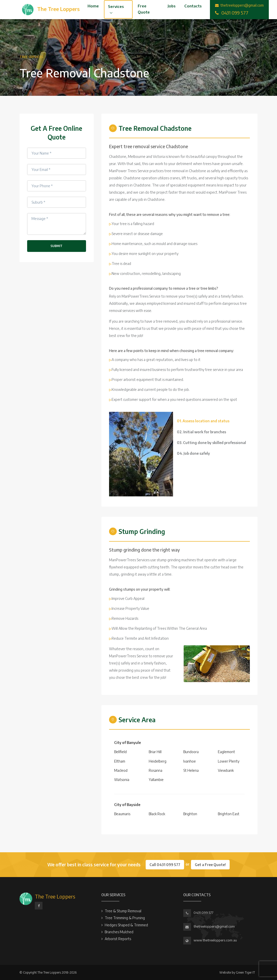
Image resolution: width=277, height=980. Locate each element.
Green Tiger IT (245, 972)
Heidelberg (158, 761)
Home (93, 6)
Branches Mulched (119, 932)
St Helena (191, 770)
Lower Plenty (229, 761)
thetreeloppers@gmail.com (214, 926)
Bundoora (191, 752)
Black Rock (157, 814)
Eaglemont (226, 752)
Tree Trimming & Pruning (125, 918)
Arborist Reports (118, 939)
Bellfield (120, 752)
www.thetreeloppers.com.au (215, 940)
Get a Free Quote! (210, 865)
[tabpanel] (141, 454)
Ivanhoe (190, 761)
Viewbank (226, 770)
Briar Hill (155, 752)
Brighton (190, 814)
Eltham (120, 761)
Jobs (172, 6)
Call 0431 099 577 (165, 865)
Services (116, 6)
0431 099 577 (203, 913)
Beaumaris (122, 814)
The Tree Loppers (55, 896)
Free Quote (144, 9)
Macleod (121, 770)
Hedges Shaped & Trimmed (126, 925)
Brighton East (229, 814)
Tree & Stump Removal (123, 911)
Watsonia (122, 780)
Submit (56, 246)
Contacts (193, 6)
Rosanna (156, 770)
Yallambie (156, 780)
